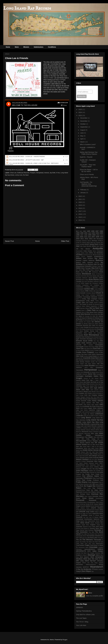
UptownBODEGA (90, 549)
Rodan (78, 498)
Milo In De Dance (98, 447)
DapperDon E (95, 306)
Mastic (91, 437)
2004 (82, 237)
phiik (102, 472)
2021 (80, 199)
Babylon (90, 257)
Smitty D (91, 515)
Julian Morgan (92, 392)
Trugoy (87, 545)
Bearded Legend (82, 261)
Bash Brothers (88, 258)
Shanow (84, 510)
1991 (86, 233)
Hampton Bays (80, 366)
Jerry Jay (98, 384)
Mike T (89, 447)
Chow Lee (13, 173)
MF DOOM (99, 443)
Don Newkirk (99, 325)
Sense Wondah (95, 506)
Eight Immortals (81, 339)
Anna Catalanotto (98, 251)
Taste (86, 530)
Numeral (100, 460)
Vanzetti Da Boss (81, 553)
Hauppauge (99, 367)
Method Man (90, 443)
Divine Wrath (94, 314)
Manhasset (85, 432)
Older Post (65, 241)
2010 (78, 239)
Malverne (79, 432)
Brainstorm (95, 272)
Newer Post (9, 241)
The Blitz (91, 532)
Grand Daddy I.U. (94, 356)
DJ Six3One (80, 322)
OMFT (101, 463)
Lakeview (100, 408)
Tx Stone (100, 545)
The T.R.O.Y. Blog (82, 622)
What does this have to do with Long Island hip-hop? (90, 560)
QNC (91, 484)
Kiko (102, 403)
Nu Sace (26, 175)
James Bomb (80, 382)
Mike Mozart (96, 445)
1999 (90, 235)
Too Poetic (83, 542)
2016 (80, 214)
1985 (88, 231)
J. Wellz (96, 380)
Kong (98, 406)
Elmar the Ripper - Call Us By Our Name (89, 170)
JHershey (79, 386)
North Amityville (94, 458)
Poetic (97, 474)
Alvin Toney (100, 246)
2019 (80, 205)
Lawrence (92, 410)
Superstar (79, 527)
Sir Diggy (83, 513)
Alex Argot (83, 246)
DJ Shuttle (100, 320)
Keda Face (100, 397)
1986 (93, 231)
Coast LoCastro (90, 295)
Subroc (78, 525)
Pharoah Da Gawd (95, 472)
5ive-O (89, 241)
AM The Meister (83, 249)
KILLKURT (79, 405)
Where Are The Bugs (90, 563)
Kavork (88, 397)
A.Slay (78, 243)
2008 (97, 237)
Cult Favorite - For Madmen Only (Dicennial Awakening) (88, 184)
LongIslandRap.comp (96, 424)
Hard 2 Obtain (99, 366)
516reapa (79, 241)
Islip (91, 380)
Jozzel (101, 390)
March (83, 142)
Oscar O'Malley (94, 467)
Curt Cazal (89, 302)
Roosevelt (80, 500)
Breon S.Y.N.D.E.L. (98, 274)
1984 (84, 231)
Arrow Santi (85, 253)
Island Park (85, 380)
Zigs (93, 571)
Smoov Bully (99, 515)
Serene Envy (85, 508)
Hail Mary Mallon (90, 364)
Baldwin (79, 258)
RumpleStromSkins (81, 502)
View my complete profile (94, 596)
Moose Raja (85, 452)
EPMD (90, 341)
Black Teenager (86, 268)
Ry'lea (78, 504)
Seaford (88, 506)
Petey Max (86, 472)
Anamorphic (79, 251)
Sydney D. (87, 528)
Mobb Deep (79, 450)
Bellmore (99, 260)
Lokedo (78, 418)
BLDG (101, 268)
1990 (82, 233)
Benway (97, 263)
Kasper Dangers (81, 397)
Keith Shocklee (92, 399)
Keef (78, 399)
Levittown (98, 412)
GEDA (94, 354)
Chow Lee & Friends (87, 174)
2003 (78, 237)
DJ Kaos (82, 318)
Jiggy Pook (86, 386)
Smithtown (84, 515)
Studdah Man (99, 523)
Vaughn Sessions (95, 553)
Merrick (82, 443)
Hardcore (79, 367)
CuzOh (96, 302)
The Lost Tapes (81, 618)
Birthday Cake (96, 266)
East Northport (86, 337)
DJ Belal (79, 316)
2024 (80, 112)
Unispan (101, 547)
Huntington (80, 376)
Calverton (96, 281)
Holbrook (79, 374)
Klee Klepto (95, 405)
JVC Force (88, 393)
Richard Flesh (85, 494)
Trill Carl (101, 542)
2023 (80, 115)
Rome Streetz (88, 498)
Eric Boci (97, 341)
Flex (91, 348)
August (83, 130)
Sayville (83, 506)
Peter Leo (79, 472)
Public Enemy (82, 482)
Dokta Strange (99, 324)
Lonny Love (19, 175)
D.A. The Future (81, 304)
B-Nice (99, 255)
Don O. (78, 327)
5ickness (84, 241)
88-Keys (95, 241)
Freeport (33, 173)
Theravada (97, 540)
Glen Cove (80, 356)
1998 (86, 235)
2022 (80, 196)
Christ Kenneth (81, 293)
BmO (82, 272)
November (84, 121)
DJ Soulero (88, 322)
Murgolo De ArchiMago (83, 454)
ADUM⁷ (87, 244)
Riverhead (95, 494)
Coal (83, 295)
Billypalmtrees (80, 266)
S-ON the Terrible (85, 504)
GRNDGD (79, 607)
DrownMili (100, 329)
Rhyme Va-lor (96, 492)
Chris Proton (99, 291)
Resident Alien (87, 492)
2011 (82, 239)
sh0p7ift (93, 508)
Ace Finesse (97, 243)
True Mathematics (98, 543)
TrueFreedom (80, 545)
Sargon (78, 506)
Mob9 (101, 448)
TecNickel (91, 530)
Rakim (79, 488)
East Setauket (95, 337)
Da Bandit (90, 304)
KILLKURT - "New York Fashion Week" (88, 166)
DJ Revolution (87, 320)
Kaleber (101, 395)
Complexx (79, 297)
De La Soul (94, 308)
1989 (78, 233)
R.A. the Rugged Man (88, 486)
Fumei (96, 352)
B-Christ (86, 255)
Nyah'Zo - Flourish (86, 157)
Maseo (88, 435)
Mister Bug (87, 448)
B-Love (90, 255)
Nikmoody (100, 456)
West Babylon (84, 557)
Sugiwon (93, 525)
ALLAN (89, 246)
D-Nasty (101, 302)
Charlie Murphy (80, 291)
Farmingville (80, 347)
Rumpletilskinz (91, 502)
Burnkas (79, 280)
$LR (77, 231)
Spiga (78, 521)
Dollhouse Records (23, 173)
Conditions (52, 47)
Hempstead (40, 173)
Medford (89, 441)
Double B (87, 327)
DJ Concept (86, 316)
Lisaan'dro (80, 416)
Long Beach (86, 418)
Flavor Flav (80, 348)
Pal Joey (95, 469)
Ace (92, 243)
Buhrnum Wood (87, 278)
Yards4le (101, 569)
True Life (88, 543)
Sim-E (78, 513)
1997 (82, 235)
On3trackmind (80, 465)
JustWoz (82, 393)
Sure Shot (95, 527)
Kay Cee (93, 397)
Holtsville (85, 374)
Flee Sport (87, 348)
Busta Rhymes (94, 279)
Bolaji (86, 272)
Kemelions (100, 399)
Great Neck (95, 358)
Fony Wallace (85, 350)
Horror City (92, 374)
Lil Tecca (91, 414)
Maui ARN (97, 437)
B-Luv (95, 255)
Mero (78, 443)
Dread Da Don (90, 329)
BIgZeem (91, 264)
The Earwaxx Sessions (94, 536)
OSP (101, 467)
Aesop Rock (94, 244)
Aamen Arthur (86, 243)
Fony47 (92, 350)
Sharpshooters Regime (93, 510)
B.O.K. (83, 257)
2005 (86, 237)
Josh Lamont (94, 390)
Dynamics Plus (81, 333)
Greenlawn (87, 360)
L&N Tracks (84, 408)
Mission (26, 47)
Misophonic (80, 448)
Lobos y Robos (99, 416)
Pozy (94, 478)
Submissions (39, 47)
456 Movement (98, 239)
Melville (101, 441)
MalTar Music (99, 430)
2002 (102, 235)
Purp (100, 482)
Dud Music (79, 331)
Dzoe (90, 333)
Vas (88, 553)
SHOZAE (82, 512)
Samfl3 (101, 504)
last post (52, 88)
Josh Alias (85, 390)
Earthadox (100, 333)
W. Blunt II (84, 555)
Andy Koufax (88, 251)
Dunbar (86, 331)
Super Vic (100, 525)
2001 (98, 235)
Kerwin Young (81, 403)
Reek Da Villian (92, 490)
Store (17, 47)
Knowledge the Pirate (89, 406)
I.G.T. (101, 378)
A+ (81, 243)
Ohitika (86, 463)
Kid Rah (96, 403)
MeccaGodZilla (81, 441)
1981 (81, 231)
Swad (101, 527)
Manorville (87, 433)
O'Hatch (84, 461)
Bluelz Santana (95, 270)
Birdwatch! (88, 266)
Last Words (84, 410)
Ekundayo (90, 339)
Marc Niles (94, 433)
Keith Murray (83, 399)
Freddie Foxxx (81, 352)
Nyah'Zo (78, 461)
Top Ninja (89, 542)
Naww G (101, 454)
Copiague (94, 299)
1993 (93, 233)
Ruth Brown (100, 502)
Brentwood (87, 274)
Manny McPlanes (94, 432)
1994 (97, 233)
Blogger (65, 640)
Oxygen (84, 469)
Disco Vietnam (98, 312)
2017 (80, 211)
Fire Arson (92, 347)
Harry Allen (89, 367)
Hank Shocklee (90, 366)
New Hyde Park (80, 456)
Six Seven (89, 513)
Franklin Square (99, 350)
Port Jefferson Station (91, 476)
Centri (96, 289)
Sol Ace (86, 517)
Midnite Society (81, 444)
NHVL (87, 456)
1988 (101, 231)
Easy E (101, 337)
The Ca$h (84, 534)
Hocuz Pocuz (99, 372)
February (84, 190)
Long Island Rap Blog (90, 422)
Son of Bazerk (94, 517)
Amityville (98, 248)
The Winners (88, 540)
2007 (93, 237)
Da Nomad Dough (98, 304)
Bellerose (92, 261)
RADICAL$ (100, 486)
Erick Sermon (87, 343)
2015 (80, 217)
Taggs (78, 530)
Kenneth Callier (86, 401)
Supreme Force (87, 527)
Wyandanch (97, 567)
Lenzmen (87, 412)
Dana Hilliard (86, 306)
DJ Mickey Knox (98, 318)
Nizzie (78, 458)
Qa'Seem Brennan (84, 484)
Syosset (92, 528)
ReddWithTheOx (81, 490)
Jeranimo (92, 384)
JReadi (86, 392)
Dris (96, 329)
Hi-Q (82, 372)
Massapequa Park (82, 437)
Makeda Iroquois (86, 430)
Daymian (82, 308)
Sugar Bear (85, 525)
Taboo (97, 528)
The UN (79, 540)
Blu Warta (79, 270)
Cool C (78, 299)
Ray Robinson (98, 488)
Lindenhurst (99, 414)
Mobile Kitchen (88, 450)
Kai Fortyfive (93, 395)
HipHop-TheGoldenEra (84, 611)
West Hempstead (97, 557)
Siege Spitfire (90, 512)
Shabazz (100, 508)
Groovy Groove (85, 362)
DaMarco (79, 306)
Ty (77, 547)
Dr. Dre (79, 329)
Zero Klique (86, 571)
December (84, 118)
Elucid (85, 341)
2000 (94, 235)
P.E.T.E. (90, 469)
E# (95, 333)
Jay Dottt (52, 173)
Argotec (78, 253)
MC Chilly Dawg (88, 439)
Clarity (78, 295)
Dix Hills (100, 314)
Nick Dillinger (93, 456)
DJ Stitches (96, 322)
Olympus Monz (94, 463)
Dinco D (84, 312)
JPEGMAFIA (80, 392)
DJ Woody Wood (87, 324)
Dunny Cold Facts (97, 331)
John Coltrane (84, 388)
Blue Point (86, 270)
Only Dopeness (91, 465)
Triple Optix (80, 543)
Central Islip (89, 289)
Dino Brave (90, 312)
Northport (85, 459)
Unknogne (79, 549)
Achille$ (82, 244)
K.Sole (81, 395)
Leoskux (93, 412)
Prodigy (89, 480)
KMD (101, 404)
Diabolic (79, 312)
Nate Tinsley (94, 454)
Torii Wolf (95, 542)
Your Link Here (81, 625)
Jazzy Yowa (86, 384)
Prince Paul (81, 480)
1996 (78, 235)
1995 (101, 233)
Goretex (86, 356)
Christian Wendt (91, 293)
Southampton (88, 519)
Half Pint (100, 364)
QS (94, 484)
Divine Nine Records (83, 314)
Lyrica (98, 428)
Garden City (80, 354)
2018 (80, 208)
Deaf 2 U (84, 310)
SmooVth (79, 517)
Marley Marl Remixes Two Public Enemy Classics (89, 153)
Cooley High (86, 299)
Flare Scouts (99, 347)
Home (8, 47)
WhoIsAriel (79, 565)
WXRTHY (86, 567)
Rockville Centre (98, 496)
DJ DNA (93, 316)
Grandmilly (87, 358)
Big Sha (85, 264)
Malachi (93, 430)
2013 (91, 239)
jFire (102, 384)
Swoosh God (80, 528)
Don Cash (92, 325)
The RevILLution (92, 538)
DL (93, 324)
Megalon (95, 441)
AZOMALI (79, 255)
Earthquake (80, 335)
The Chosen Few (92, 534)
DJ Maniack (89, 318)
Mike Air (90, 445)
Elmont (79, 341)
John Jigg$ (94, 388)
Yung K (79, 571)
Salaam (96, 504)
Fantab (91, 345)
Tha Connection (82, 532)
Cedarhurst (79, 287)
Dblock (87, 308)
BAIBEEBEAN (99, 257)
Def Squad (100, 310)
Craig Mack (90, 301)
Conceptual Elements (90, 297)
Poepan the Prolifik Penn (85, 474)
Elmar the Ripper (98, 339)
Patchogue (84, 471)
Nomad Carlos (84, 458)
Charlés (101, 289)
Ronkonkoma (99, 498)
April (82, 139)
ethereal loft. (81, 345)
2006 (89, 237)
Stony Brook (85, 523)
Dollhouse (47, 86)
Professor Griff (98, 480)
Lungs (94, 428)
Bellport (78, 263)
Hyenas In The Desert (91, 378)
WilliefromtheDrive (91, 565)
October (83, 124)
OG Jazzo (79, 463)
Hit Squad (93, 372)
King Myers (87, 405)
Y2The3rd (95, 569)
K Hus (58, 173)
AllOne (94, 246)
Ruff (102, 500)
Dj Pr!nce (79, 320)
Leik (83, 412)
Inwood (47, 173)
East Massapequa (92, 335)
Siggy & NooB (99, 512)
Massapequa (99, 435)
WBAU (98, 555)
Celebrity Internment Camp (94, 287)
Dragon (84, 329)
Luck (90, 428)
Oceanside (90, 461)
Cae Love (84, 281)
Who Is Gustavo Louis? (88, 144)
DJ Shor (94, 320)
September (84, 127)
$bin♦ (90, 593)
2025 (80, 109)
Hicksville (87, 372)
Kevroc (89, 403)
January (83, 193)
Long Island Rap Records (27, 8)
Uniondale (93, 547)
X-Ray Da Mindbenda (84, 569)
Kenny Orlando (98, 401)
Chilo (87, 291)
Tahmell (82, 530)
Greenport (93, 360)
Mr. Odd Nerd (94, 452)
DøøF (82, 327)
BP (90, 272)
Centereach (80, 289)
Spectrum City (98, 519)
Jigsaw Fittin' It (94, 386)
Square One (84, 521)
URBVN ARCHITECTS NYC (90, 550)
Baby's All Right (61, 80)
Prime (101, 478)
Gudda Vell (94, 362)
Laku (78, 410)
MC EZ (100, 439)
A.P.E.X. (100, 241)
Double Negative (95, 327)
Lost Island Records (90, 426)
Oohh (87, 467)
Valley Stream (98, 551)
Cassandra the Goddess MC (93, 285)
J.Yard (101, 380)
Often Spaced (99, 461)
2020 (80, 202)
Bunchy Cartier (98, 278)
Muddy (101, 452)
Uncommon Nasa (83, 547)
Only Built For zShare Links (85, 615)
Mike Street (83, 447)
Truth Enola (94, 545)
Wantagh (91, 555)
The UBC (100, 538)
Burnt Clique (85, 280)
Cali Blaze (90, 281)
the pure (85, 538)
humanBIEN (100, 374)
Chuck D (99, 293)
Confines (101, 297)
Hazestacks (80, 370)
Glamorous (100, 354)
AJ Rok (101, 244)
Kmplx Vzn (79, 406)
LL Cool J (91, 416)
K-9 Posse (98, 393)
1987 (97, 231)
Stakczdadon (92, 521)
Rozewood (92, 500)
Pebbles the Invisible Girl (96, 471)
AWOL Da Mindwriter (96, 253)
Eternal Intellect (98, 343)
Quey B (98, 484)
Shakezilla (79, 510)
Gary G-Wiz (88, 354)
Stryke (92, 523)
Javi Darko (87, 382)
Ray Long (87, 488)
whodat (101, 563)
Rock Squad (88, 496)
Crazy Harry (99, 301)
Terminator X (98, 530)
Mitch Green (95, 448)
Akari (78, 246)
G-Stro (101, 352)
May (82, 136)
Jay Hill (98, 382)
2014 (80, 220)
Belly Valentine (88, 263)
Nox (91, 460)
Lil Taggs (84, 414)
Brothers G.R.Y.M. (81, 276)
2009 (101, 237)
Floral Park (97, 348)
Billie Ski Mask (98, 264)
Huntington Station (92, 376)
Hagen (82, 364)
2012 (86, 239)
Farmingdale (99, 345)
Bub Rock (89, 276)
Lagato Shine (92, 408)
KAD (86, 395)
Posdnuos (88, 478)
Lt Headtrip (84, 428)
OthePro (78, 469)
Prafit (98, 478)
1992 (90, 233)
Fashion (86, 347)
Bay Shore (99, 258)
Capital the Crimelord (91, 283)
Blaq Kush (95, 268)
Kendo (78, 401)
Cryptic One (80, 302)
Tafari (101, 528)
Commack (100, 295)
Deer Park (91, 310)
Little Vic (86, 416)
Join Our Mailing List (85, 88)
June (82, 133)
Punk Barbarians (93, 482)
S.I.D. (92, 504)
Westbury (79, 559)
